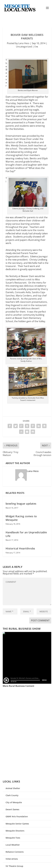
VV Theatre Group (14, 866)
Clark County (12, 795)
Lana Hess (24, 43)
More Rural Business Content (19, 686)
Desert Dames (12, 809)
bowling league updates (21, 504)
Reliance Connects (15, 852)
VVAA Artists (12, 859)
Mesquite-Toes (13, 838)
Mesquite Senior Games (17, 824)
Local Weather (13, 845)
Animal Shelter (13, 788)
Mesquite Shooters (15, 831)
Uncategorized (24, 47)
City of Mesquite (14, 802)
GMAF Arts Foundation (17, 816)
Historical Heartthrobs (20, 548)
